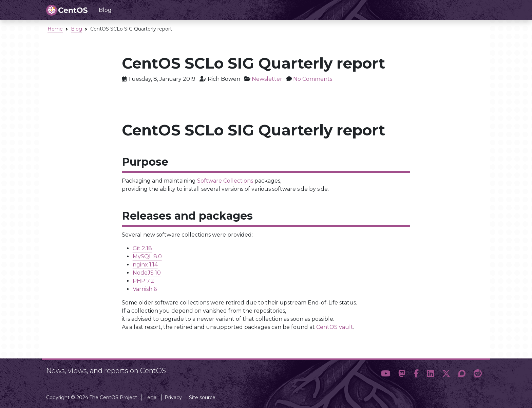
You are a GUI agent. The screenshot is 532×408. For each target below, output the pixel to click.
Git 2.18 (142, 248)
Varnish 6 (145, 289)
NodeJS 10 (147, 273)
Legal (151, 397)
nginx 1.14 (145, 265)
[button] (386, 374)
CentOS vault (335, 327)
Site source (202, 397)
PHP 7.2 (143, 281)
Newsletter (267, 79)
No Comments (313, 79)
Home (55, 29)
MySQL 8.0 (147, 256)
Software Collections (225, 181)
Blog (77, 29)
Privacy (173, 397)
